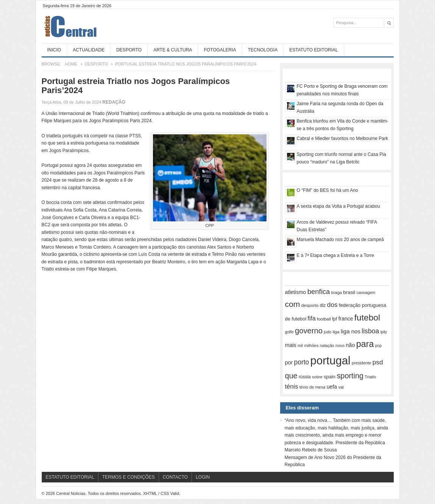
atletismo (296, 292)
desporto (310, 305)
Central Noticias (98, 26)
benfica (319, 292)
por (289, 362)
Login (203, 477)
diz (323, 305)
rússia (305, 377)
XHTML (150, 493)
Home (71, 64)
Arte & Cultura (173, 50)
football (324, 319)
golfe (289, 332)
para (365, 344)
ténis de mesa (313, 387)
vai (341, 387)
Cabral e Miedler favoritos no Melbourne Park (342, 138)
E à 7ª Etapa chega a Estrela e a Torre (335, 255)
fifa (311, 318)
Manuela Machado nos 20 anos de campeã (340, 240)
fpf (334, 319)
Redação (114, 102)
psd (378, 362)
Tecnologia (263, 50)
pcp (378, 345)
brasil (349, 292)
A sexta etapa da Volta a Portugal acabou (338, 206)
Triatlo (370, 377)
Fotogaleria (220, 50)
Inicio (54, 50)
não (350, 345)
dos (332, 305)
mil (300, 345)
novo (340, 345)
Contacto (175, 477)
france (346, 319)
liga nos (351, 331)
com (293, 304)
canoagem (366, 292)
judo (327, 332)
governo (309, 331)
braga (337, 292)
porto (302, 362)
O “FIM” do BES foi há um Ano (327, 190)
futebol (367, 317)
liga (336, 332)
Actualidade (89, 50)
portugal (331, 360)
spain (330, 377)
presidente (361, 363)
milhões (311, 345)
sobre (317, 377)
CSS (165, 493)
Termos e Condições (129, 477)
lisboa (370, 331)
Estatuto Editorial (313, 50)
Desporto (129, 50)
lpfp (384, 332)
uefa (332, 387)
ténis (292, 387)
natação (327, 345)
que (291, 376)
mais (291, 345)
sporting (350, 376)
